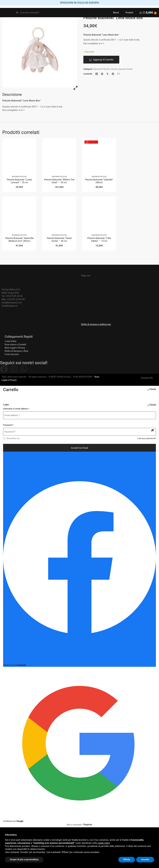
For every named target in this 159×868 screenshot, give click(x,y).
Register (88, 825)
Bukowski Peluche (101, 70)
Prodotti (129, 13)
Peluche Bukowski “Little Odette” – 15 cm (99, 240)
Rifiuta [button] (127, 859)
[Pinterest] (102, 74)
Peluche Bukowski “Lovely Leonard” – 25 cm (19, 182)
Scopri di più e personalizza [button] (24, 859)
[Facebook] (97, 74)
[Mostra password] (153, 431)
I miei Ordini (10, 342)
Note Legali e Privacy (15, 348)
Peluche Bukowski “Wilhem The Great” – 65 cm (59, 182)
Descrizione (12, 95)
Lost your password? (147, 439)
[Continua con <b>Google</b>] (79, 746)
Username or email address (16, 409)
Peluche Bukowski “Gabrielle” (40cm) (99, 182)
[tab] (12, 95)
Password (8, 426)
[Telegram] (113, 74)
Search (17, 13)
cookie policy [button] (104, 843)
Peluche (114, 70)
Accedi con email (80, 449)
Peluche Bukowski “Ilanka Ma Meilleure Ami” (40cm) (19, 240)
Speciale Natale (125, 70)
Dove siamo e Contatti (15, 345)
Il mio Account (12, 355)
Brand (116, 13)
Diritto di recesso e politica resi (96, 325)
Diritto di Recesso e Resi (16, 352)
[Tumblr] (108, 74)
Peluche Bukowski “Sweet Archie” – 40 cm (59, 240)
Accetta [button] (145, 859)
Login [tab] (6, 405)
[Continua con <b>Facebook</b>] (79, 560)
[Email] (118, 74)
